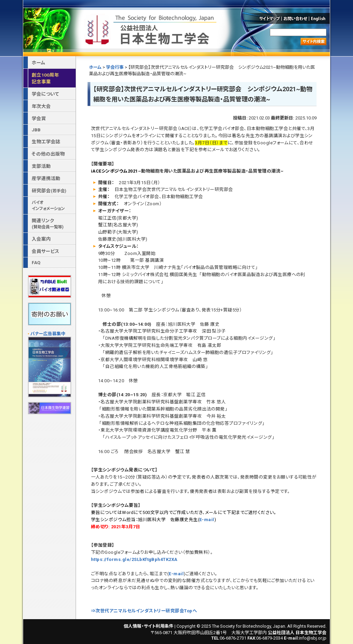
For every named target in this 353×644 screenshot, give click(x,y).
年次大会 (41, 106)
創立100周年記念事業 (45, 78)
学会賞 (39, 118)
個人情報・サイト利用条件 (149, 626)
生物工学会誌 (46, 142)
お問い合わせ (296, 18)
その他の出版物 (48, 154)
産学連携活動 (46, 178)
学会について (45, 94)
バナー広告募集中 (48, 334)
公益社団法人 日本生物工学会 (152, 28)
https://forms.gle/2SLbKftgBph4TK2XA (134, 559)
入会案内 (41, 239)
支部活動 (41, 166)
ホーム (95, 67)
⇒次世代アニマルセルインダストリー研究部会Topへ (144, 611)
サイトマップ (269, 18)
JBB (36, 130)
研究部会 (49, 191)
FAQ (36, 262)
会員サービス (45, 251)
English (320, 18)
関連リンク (48, 224)
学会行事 (115, 67)
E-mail (207, 520)
